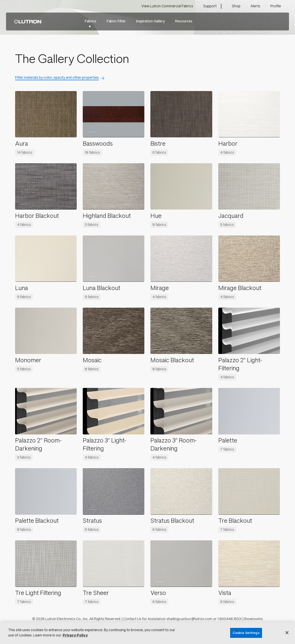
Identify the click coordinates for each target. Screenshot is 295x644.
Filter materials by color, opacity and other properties (57, 78)
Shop (236, 6)
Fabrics (90, 21)
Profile (276, 6)
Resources (184, 21)
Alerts (255, 6)
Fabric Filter (116, 21)
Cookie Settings (246, 633)
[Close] (287, 633)
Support (210, 6)
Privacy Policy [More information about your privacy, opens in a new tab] (75, 635)
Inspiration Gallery (150, 21)
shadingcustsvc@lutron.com (189, 619)
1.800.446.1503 (229, 619)
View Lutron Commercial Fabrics (167, 6)
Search (277, 22)
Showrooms (253, 619)
